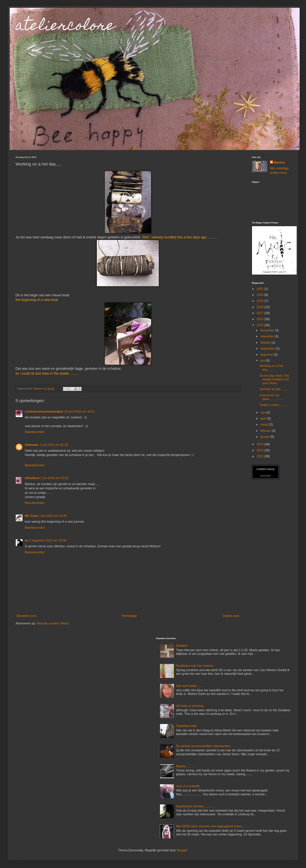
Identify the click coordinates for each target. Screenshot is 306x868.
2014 (260, 444)
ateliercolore (65, 27)
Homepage (129, 616)
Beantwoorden (35, 432)
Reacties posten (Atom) (53, 623)
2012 (260, 456)
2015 (260, 325)
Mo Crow (31, 516)
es (27, 540)
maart (265, 425)
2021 (260, 289)
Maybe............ (186, 766)
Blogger (182, 850)
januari (265, 437)
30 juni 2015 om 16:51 (80, 412)
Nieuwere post (26, 616)
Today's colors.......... (274, 405)
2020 (260, 295)
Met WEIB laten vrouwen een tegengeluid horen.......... (213, 826)
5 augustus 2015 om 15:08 (48, 540)
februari (266, 431)
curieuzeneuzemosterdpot (44, 412)
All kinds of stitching (190, 706)
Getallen (182, 646)
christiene (32, 478)
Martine (279, 162)
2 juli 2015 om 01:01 (55, 478)
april (264, 418)
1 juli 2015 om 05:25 (54, 445)
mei (263, 412)
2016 (260, 319)
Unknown (32, 445)
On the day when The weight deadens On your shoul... (274, 379)
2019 (260, 301)
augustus (267, 355)
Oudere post (231, 616)
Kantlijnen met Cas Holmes (195, 666)
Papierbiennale (186, 726)
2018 (260, 307)
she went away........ (190, 686)
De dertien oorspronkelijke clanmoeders (203, 746)
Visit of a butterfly (188, 786)
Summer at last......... (274, 389)
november (268, 336)
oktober (266, 343)
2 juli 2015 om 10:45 (53, 516)
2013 (260, 450)
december (268, 330)
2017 (260, 313)
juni (263, 361)
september (268, 349)
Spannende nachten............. (196, 806)
